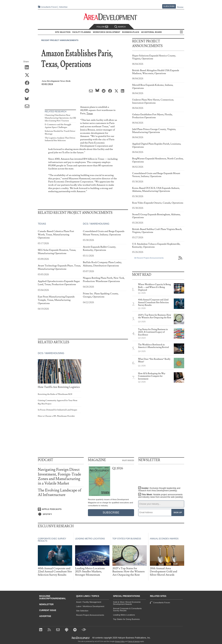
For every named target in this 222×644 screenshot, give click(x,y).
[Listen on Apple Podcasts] (61, 509)
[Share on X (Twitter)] (28, 75)
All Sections (181, 32)
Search (120, 27)
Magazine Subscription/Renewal (53, 597)
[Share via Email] (28, 107)
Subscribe (169, 6)
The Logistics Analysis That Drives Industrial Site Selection (60, 139)
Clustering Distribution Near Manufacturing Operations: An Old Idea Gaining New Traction (60, 118)
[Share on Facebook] (28, 83)
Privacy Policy (120, 641)
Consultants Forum (49, 7)
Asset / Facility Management (89, 602)
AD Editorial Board (151, 32)
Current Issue (48, 610)
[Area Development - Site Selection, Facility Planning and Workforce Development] (111, 17)
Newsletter (46, 604)
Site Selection (82, 611)
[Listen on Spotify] (61, 514)
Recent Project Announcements (60, 40)
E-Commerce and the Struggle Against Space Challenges (58, 126)
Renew (180, 7)
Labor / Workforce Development (90, 606)
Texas (89, 113)
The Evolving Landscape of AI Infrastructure (60, 493)
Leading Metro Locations (124, 615)
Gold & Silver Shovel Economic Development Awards (127, 603)
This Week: (161, 496)
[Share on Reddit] (28, 91)
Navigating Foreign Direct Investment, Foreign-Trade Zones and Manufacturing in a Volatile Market (59, 477)
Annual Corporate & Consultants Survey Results (127, 609)
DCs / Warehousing (96, 224)
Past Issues (128, 460)
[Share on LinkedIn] (28, 68)
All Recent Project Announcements (149, 258)
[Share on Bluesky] (28, 99)
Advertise (63, 7)
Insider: (159, 489)
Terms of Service (134, 641)
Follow (102, 27)
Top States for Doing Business (126, 619)
